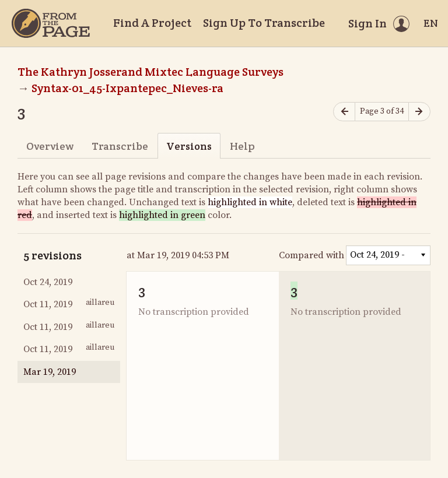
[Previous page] (344, 112)
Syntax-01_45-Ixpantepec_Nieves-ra (127, 88)
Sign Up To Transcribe (264, 23)
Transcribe (120, 146)
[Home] (51, 23)
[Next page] (419, 112)
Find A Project (152, 23)
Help (242, 146)
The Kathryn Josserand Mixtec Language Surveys (150, 72)
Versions (189, 146)
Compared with (311, 255)
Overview (50, 146)
